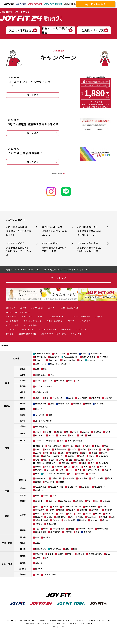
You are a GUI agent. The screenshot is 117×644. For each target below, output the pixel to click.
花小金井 (92, 473)
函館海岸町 (55, 357)
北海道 (16, 358)
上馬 (53, 460)
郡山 (47, 398)
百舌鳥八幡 (51, 524)
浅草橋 (48, 449)
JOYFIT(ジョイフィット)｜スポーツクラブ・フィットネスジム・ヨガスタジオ (64, 623)
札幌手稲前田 (41, 357)
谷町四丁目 (49, 513)
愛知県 (23, 488)
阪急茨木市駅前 (42, 520)
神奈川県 (23, 480)
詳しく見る (33, 95)
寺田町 (79, 513)
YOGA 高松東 (56, 549)
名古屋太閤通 (41, 487)
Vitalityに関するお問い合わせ (18, 312)
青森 (45, 369)
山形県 (23, 392)
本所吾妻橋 (73, 453)
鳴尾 (78, 532)
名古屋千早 (72, 487)
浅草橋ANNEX (60, 449)
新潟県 (23, 403)
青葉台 (61, 482)
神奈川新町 (49, 482)
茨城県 (23, 415)
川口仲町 (48, 432)
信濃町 (84, 463)
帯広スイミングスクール (60, 364)
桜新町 (61, 460)
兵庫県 (23, 530)
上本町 (61, 513)
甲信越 (7, 406)
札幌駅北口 (40, 360)
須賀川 (38, 398)
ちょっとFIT (11, 329)
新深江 (38, 513)
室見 (47, 558)
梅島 (55, 453)
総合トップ (11, 308)
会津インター (58, 398)
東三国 (55, 506)
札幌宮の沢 (53, 360)
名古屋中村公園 (57, 487)
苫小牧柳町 (104, 357)
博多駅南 (81, 554)
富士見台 (50, 470)
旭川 (81, 360)
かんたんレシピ (27, 329)
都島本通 (72, 510)
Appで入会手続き (96, 4)
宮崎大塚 (39, 563)
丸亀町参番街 (41, 549)
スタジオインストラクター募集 (54, 334)
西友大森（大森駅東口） (53, 456)
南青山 (97, 446)
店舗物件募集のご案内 (27, 334)
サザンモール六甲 (85, 529)
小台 (103, 449)
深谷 (89, 435)
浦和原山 (97, 432)
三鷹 (80, 470)
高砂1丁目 (39, 554)
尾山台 (91, 460)
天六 (37, 506)
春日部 (51, 435)
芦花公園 (80, 460)
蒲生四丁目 (96, 510)
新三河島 (93, 449)
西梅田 (49, 517)
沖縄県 (23, 574)
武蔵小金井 (109, 470)
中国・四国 (7, 543)
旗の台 (82, 456)
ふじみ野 (62, 435)
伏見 (89, 501)
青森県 (23, 369)
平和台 (71, 470)
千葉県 (23, 440)
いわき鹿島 (82, 398)
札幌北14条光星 (69, 360)
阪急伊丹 (87, 532)
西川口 (59, 432)
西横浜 (38, 482)
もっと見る (57, 173)
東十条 (73, 449)
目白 (93, 463)
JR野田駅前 (61, 517)
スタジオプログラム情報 (80, 317)
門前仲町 (105, 453)
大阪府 (23, 515)
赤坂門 (60, 554)
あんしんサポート (78, 334)
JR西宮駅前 (55, 532)
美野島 (38, 558)
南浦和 (75, 432)
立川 (71, 473)
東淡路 (61, 510)
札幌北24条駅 (60, 353)
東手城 (38, 543)
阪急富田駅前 (69, 520)
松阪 (55, 495)
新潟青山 (77, 404)
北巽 (70, 513)
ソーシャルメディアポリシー (99, 620)
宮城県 (23, 380)
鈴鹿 (37, 495)
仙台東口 (60, 380)
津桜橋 (46, 495)
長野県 (23, 409)
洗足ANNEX (103, 456)
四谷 (75, 463)
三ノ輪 (38, 453)
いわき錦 (108, 398)
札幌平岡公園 (96, 353)
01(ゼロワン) (40, 364)
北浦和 (38, 432)
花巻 (52, 375)
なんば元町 (92, 517)
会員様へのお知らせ (54, 321)
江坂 (113, 517)
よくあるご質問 (12, 321)
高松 (67, 549)
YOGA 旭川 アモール (96, 360)
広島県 (23, 543)
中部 (7, 491)
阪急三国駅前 (91, 506)
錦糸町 (85, 453)
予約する (71, 321)
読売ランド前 (97, 478)
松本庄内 (39, 409)
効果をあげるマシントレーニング (75, 329)
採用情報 (10, 334)
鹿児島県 (23, 569)
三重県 (23, 495)
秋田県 (23, 386)
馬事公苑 (65, 463)
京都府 (23, 501)
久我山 (77, 467)
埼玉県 (23, 433)
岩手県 (23, 375)
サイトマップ (80, 620)
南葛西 (94, 453)
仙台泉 (38, 380)
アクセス (41, 317)
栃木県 (23, 421)
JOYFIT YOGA (37, 308)
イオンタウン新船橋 (76, 441)
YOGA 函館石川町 (71, 357)
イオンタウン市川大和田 (45, 441)
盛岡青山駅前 (41, 375)
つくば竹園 (40, 415)
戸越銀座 (71, 456)
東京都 (23, 460)
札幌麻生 (73, 353)
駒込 (93, 467)
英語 (54, 627)
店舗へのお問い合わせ (33, 321)
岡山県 (23, 537)
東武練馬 (39, 470)
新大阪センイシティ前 (72, 506)
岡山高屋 (47, 537)
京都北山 (52, 501)
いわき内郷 (96, 398)
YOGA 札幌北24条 (42, 353)
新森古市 (83, 510)
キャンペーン (11, 317)
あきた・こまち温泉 (43, 386)
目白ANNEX (103, 463)
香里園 (105, 520)
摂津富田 (83, 520)
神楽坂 (38, 467)
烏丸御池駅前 (66, 501)
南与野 (108, 432)
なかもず (39, 524)
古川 (78, 380)
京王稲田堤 (69, 478)
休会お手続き (85, 321)
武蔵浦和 (85, 432)
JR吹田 (104, 517)
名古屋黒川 (85, 487)
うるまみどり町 (49, 574)
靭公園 (98, 513)
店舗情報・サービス (58, 317)
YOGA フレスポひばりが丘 (54, 473)
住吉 (108, 554)
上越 (52, 404)
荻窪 (68, 467)
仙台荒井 (48, 380)
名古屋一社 (40, 490)
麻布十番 (69, 446)
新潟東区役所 (64, 404)
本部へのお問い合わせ (70, 308)
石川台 (92, 456)
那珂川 (70, 554)
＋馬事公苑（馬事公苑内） (46, 463)
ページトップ (58, 278)
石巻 (70, 380)
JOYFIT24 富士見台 (91, 231)
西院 (97, 501)
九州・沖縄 (7, 564)
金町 (62, 453)
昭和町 (88, 513)
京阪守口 (94, 520)
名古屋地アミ (100, 487)
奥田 (37, 537)
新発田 (88, 404)
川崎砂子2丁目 (41, 478)
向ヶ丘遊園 (83, 478)
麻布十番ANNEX (54, 446)
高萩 (50, 415)
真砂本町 (39, 569)
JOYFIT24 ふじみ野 (55, 231)
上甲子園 (68, 532)
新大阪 (103, 506)
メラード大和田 (77, 517)
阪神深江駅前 (103, 529)
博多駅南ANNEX (95, 554)
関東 (7, 448)
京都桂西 (106, 501)
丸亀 (75, 549)
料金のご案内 (27, 317)
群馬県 (23, 426)
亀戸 (37, 456)
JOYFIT (23, 308)
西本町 (108, 513)
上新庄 (51, 510)
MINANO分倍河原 (93, 470)
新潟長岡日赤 (41, 404)
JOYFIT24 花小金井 (90, 247)
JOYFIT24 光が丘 (19, 249)
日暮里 (112, 449)
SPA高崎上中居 (41, 427)
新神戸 (46, 529)
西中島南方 (40, 510)
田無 (37, 473)
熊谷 (81, 435)
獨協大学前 (40, 435)
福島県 (23, 398)
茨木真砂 (56, 520)
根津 (106, 446)
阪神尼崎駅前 (41, 532)
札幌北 (84, 353)
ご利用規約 (42, 620)
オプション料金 (12, 325)
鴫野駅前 (108, 510)
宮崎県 (23, 563)
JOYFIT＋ (52, 308)
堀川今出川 (40, 501)
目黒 (45, 460)
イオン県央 (99, 404)
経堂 (70, 460)
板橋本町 (103, 467)
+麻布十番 (39, 446)
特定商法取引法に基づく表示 (61, 620)
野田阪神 (39, 517)
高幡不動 (80, 473)
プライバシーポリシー (26, 620)
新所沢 (73, 435)
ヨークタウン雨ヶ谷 (43, 421)
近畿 (7, 516)
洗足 (37, 460)
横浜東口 (111, 478)
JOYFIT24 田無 (55, 247)
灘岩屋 (71, 529)
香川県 (23, 549)
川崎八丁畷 (56, 478)
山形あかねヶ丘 (42, 392)
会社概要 (11, 620)
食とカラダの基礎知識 (47, 329)
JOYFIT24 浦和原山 (19, 231)
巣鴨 (85, 467)
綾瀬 (47, 453)
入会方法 (99, 317)
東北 (7, 383)
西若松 (71, 398)
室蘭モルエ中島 (89, 357)
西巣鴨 (83, 449)
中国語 (62, 627)
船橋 (61, 441)
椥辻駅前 (79, 501)
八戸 (37, 369)
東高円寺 (58, 467)
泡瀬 (37, 574)
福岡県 (23, 556)
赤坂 (79, 446)
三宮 (37, 529)
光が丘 (61, 470)
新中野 (48, 467)
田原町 (38, 449)
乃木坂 (88, 446)
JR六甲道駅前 (58, 529)
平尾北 (50, 554)
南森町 (46, 506)
